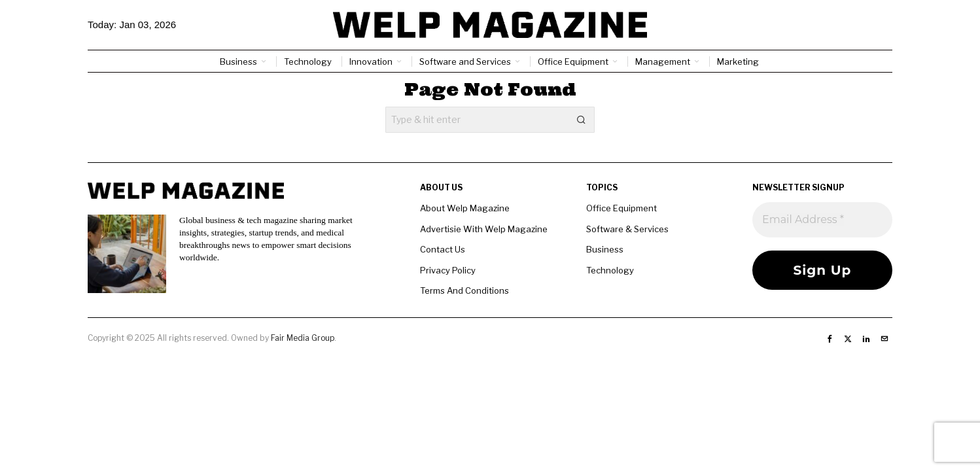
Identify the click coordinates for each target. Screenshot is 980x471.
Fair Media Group (303, 338)
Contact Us (443, 249)
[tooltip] (830, 339)
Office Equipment (621, 208)
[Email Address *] (822, 220)
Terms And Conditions (464, 290)
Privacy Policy (448, 270)
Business (605, 249)
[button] (582, 120)
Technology (610, 270)
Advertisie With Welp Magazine (484, 229)
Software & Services (627, 229)
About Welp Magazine (465, 208)
